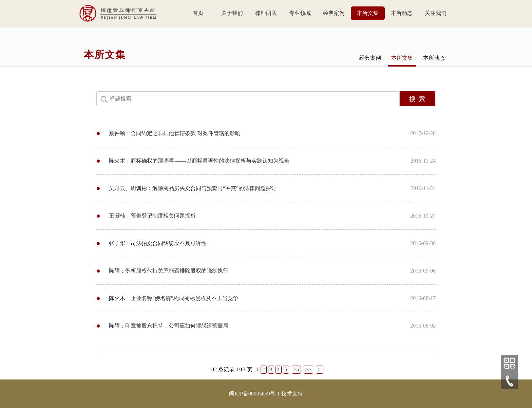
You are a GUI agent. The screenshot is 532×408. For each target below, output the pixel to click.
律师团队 (266, 13)
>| (320, 369)
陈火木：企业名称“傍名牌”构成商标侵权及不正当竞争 (174, 298)
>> (308, 369)
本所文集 (368, 13)
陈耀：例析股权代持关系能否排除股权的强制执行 (169, 271)
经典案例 (334, 13)
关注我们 (436, 13)
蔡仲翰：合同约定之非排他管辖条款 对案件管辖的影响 (175, 133)
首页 (198, 13)
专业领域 (300, 13)
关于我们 (232, 13)
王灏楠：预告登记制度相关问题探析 (152, 216)
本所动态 (402, 13)
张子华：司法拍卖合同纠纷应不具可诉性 (158, 243)
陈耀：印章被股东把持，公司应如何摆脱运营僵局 (169, 326)
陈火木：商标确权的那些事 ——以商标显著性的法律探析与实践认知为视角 (199, 161)
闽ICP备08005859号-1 (254, 394)
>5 (296, 369)
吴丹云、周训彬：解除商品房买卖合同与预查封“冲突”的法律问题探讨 (193, 188)
